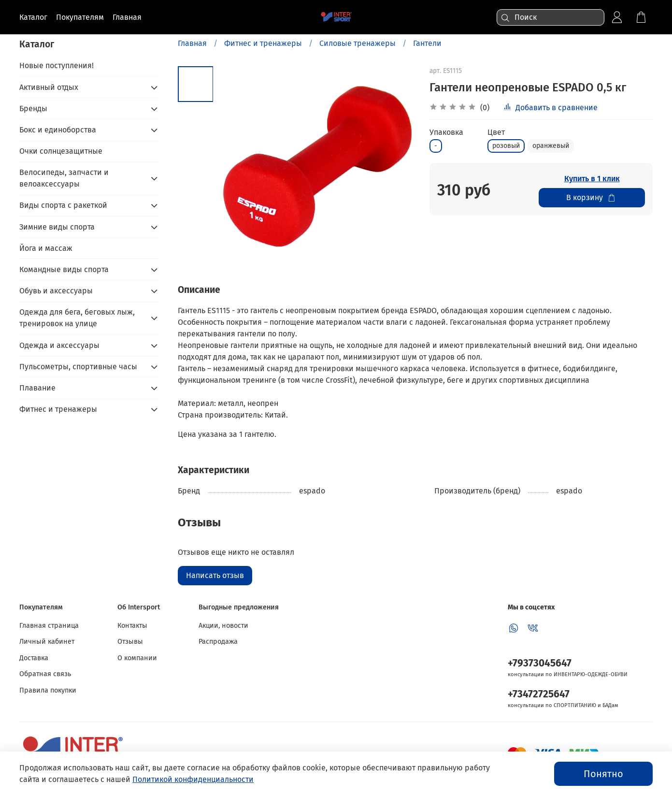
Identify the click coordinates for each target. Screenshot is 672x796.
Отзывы (130, 642)
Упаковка (446, 132)
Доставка (34, 658)
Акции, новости (223, 626)
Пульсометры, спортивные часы (78, 367)
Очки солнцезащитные (61, 151)
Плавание (37, 388)
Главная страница (49, 626)
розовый (506, 146)
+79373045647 (540, 663)
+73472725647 (539, 694)
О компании (137, 658)
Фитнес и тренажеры (263, 43)
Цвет (496, 132)
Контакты (132, 626)
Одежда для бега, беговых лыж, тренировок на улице (77, 318)
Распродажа (218, 642)
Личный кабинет (47, 642)
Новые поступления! (57, 65)
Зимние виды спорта (57, 227)
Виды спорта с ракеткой (63, 205)
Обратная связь (45, 674)
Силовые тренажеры (357, 43)
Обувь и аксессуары (56, 291)
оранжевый (551, 146)
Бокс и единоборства (58, 130)
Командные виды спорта (64, 269)
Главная (192, 43)
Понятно (603, 774)
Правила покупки (48, 690)
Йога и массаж (46, 248)
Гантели (427, 43)
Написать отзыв (215, 575)
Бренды (33, 109)
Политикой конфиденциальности (193, 779)
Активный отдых (49, 87)
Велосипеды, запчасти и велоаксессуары (64, 178)
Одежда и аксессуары (59, 345)
